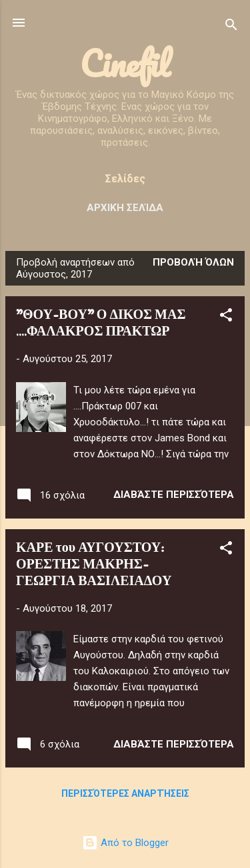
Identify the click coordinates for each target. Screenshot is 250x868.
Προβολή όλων (193, 262)
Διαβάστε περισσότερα (174, 495)
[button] (226, 317)
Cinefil (125, 64)
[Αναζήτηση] (231, 27)
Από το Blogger (125, 843)
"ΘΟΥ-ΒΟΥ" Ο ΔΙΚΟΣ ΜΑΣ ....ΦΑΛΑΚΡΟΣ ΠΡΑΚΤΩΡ (101, 324)
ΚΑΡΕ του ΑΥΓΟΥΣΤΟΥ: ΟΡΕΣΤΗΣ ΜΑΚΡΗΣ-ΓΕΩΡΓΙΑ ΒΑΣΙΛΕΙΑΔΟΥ (94, 565)
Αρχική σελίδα (125, 208)
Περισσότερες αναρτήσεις (125, 793)
